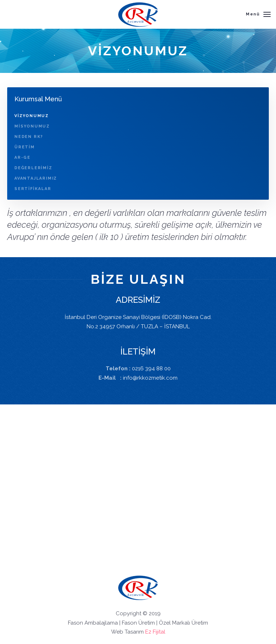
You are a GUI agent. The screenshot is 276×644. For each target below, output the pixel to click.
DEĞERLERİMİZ (33, 168)
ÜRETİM (25, 147)
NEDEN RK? (29, 137)
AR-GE (22, 157)
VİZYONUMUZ (32, 116)
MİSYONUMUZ (32, 126)
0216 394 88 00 (151, 369)
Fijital (159, 632)
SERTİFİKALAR (33, 189)
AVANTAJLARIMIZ (36, 178)
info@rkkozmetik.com (150, 378)
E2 (148, 632)
